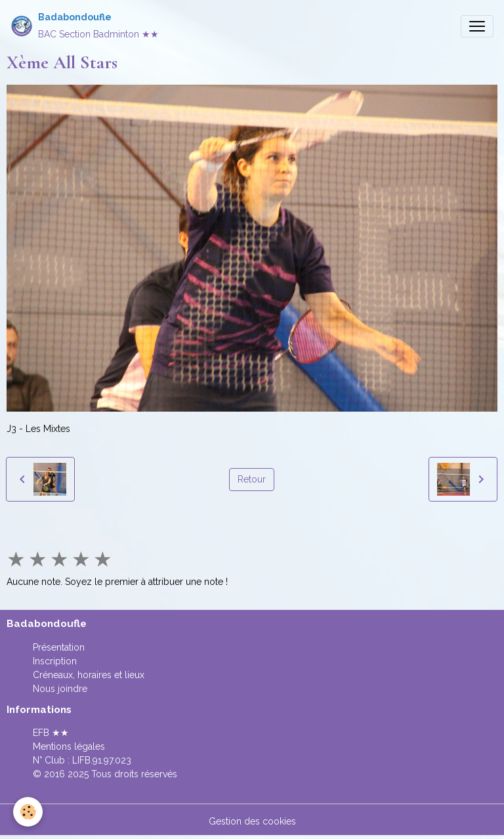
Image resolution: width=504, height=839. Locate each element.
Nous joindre (60, 689)
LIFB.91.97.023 (102, 760)
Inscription (55, 661)
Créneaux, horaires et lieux (89, 675)
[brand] (85, 26)
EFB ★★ (51, 733)
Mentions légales (69, 746)
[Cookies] (28, 812)
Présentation (59, 647)
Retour (252, 479)
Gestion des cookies (252, 821)
